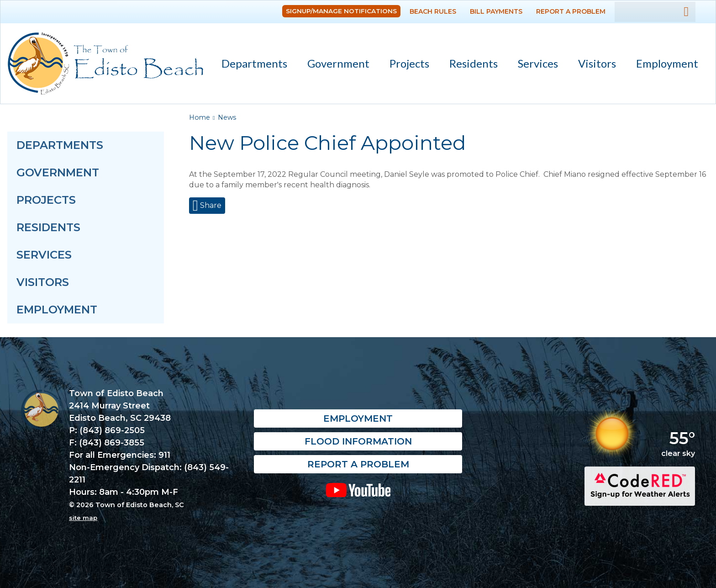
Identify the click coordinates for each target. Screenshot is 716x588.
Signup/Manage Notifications (341, 11)
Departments (250, 65)
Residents (469, 65)
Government (334, 65)
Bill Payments (496, 11)
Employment (667, 63)
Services (534, 65)
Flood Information (358, 442)
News (227, 117)
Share (210, 205)
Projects (409, 63)
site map (83, 518)
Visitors (593, 65)
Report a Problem (571, 11)
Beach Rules (433, 11)
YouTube (358, 490)
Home (200, 117)
